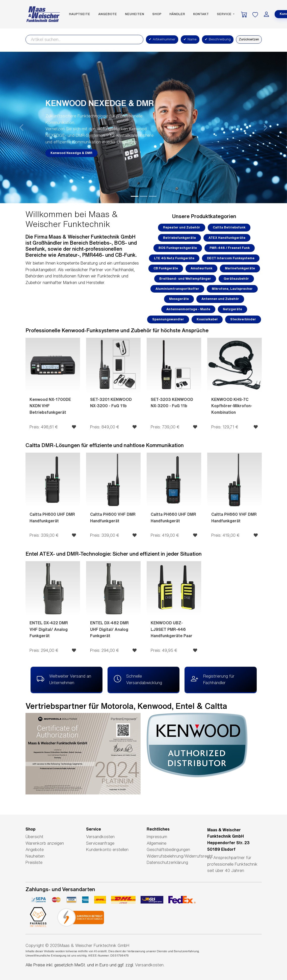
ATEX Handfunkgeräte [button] (227, 238)
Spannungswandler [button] (168, 319)
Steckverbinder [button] (243, 319)
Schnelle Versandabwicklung (138, 679)
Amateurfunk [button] (201, 268)
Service (225, 14)
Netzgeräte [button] (232, 309)
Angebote (108, 14)
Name (190, 39)
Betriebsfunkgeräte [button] (179, 238)
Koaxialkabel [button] (207, 319)
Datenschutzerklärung (167, 862)
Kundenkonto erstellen (107, 849)
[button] (22, 127)
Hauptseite (80, 14)
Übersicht (34, 837)
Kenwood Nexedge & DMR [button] (71, 153)
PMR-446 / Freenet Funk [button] (230, 248)
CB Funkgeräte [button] (166, 268)
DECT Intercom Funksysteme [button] (231, 258)
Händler (177, 14)
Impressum (157, 837)
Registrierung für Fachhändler (213, 679)
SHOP (157, 14)
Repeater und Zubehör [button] (182, 227)
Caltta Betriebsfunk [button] (229, 227)
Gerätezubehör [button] (236, 279)
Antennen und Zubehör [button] (220, 299)
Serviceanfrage (100, 843)
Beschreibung (218, 39)
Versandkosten (100, 837)
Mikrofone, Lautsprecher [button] (232, 289)
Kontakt (201, 14)
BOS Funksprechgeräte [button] (178, 248)
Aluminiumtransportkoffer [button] (177, 289)
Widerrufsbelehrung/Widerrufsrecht (180, 856)
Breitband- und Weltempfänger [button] (185, 279)
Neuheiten (135, 14)
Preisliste (34, 862)
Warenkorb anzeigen (45, 843)
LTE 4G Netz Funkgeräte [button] (174, 258)
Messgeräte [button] (179, 299)
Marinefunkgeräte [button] (240, 268)
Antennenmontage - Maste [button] (188, 309)
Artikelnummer (162, 39)
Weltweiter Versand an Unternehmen (64, 679)
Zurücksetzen (249, 39)
